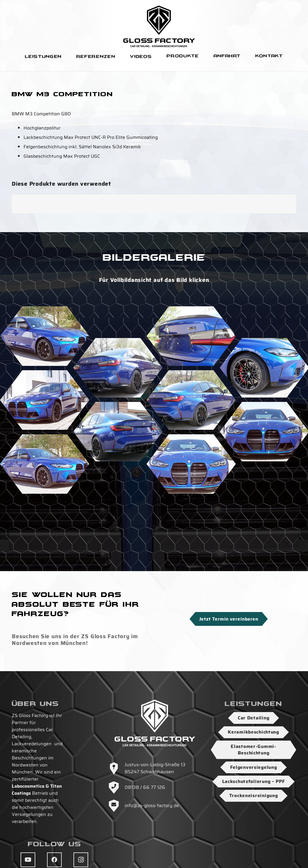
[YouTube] (28, 860)
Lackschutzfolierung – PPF (254, 781)
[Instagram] (81, 860)
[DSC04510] (191, 336)
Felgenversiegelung (254, 767)
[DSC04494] (191, 400)
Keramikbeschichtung (253, 732)
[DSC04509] (118, 368)
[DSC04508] (191, 464)
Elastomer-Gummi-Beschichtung (253, 750)
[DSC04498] (118, 432)
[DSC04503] (45, 400)
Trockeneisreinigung (254, 795)
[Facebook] (54, 860)
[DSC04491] (45, 336)
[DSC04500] (118, 496)
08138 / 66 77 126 (145, 787)
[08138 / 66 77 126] (117, 787)
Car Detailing (253, 718)
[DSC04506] (45, 464)
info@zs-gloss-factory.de (152, 805)
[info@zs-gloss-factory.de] (117, 806)
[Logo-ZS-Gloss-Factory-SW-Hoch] (159, 26)
